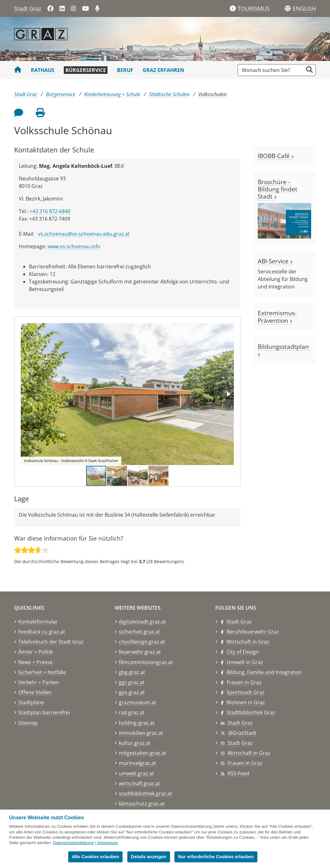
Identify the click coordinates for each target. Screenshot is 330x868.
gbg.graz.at (132, 672)
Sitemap (28, 723)
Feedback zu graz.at (42, 632)
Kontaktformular (38, 622)
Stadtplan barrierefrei (44, 712)
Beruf (125, 70)
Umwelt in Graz (245, 662)
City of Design (243, 652)
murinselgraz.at (137, 763)
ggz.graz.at (132, 682)
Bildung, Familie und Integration (264, 672)
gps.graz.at (132, 692)
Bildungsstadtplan (284, 349)
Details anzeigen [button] (148, 857)
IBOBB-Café (276, 156)
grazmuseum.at (137, 702)
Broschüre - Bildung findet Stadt (278, 189)
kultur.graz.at (135, 743)
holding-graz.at (137, 723)
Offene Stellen (35, 692)
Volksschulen (212, 94)
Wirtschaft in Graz (248, 642)
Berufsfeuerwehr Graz (253, 632)
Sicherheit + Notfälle (42, 672)
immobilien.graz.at (141, 733)
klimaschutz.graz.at (142, 804)
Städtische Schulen (169, 94)
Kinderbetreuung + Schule (112, 94)
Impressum (107, 843)
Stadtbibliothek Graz (251, 712)
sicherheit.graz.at (139, 632)
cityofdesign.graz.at (142, 642)
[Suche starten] (309, 70)
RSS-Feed (238, 773)
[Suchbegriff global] (272, 70)
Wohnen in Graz (246, 702)
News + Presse (35, 662)
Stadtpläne (31, 702)
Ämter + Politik (36, 652)
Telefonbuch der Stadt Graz (51, 642)
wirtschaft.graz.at (139, 783)
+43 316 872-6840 (50, 211)
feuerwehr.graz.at (140, 652)
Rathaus (43, 70)
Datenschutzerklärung (74, 843)
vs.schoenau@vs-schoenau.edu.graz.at (84, 234)
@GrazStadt (242, 733)
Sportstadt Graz (246, 692)
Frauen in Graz (244, 682)
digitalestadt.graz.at (142, 622)
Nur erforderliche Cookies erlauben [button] (216, 857)
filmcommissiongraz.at (146, 662)
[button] (304, 9)
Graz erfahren (163, 70)
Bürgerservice (86, 70)
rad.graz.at (132, 712)
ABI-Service (275, 261)
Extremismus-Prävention (277, 316)
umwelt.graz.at (136, 773)
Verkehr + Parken (39, 682)
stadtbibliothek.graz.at (146, 794)
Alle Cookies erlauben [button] (95, 857)
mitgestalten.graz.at (143, 753)
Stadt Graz (28, 8)
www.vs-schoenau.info (74, 246)
